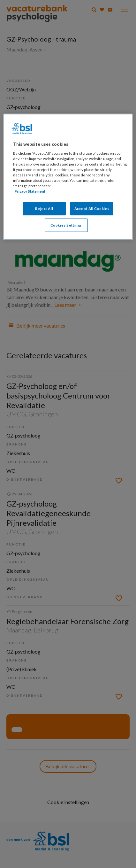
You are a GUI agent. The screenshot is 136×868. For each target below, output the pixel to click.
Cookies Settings (66, 225)
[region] (68, 177)
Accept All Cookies (92, 209)
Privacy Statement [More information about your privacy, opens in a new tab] (30, 191)
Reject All (44, 209)
